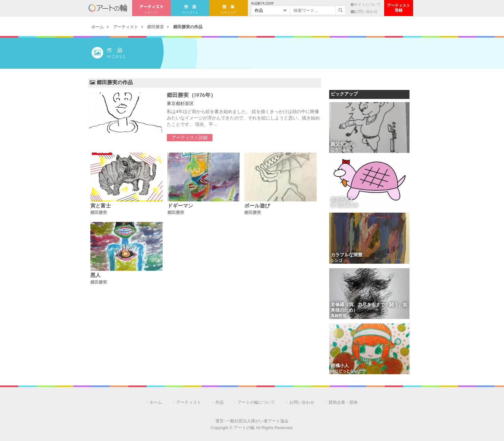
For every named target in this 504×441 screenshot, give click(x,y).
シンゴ (337, 261)
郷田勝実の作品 (188, 27)
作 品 (190, 8)
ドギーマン (180, 206)
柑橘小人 (340, 366)
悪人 (95, 276)
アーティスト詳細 (190, 137)
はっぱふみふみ (344, 205)
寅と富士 (101, 206)
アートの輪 (108, 8)
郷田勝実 (156, 27)
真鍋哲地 (338, 316)
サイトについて (366, 4)
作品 (220, 402)
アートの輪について (256, 402)
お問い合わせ (364, 11)
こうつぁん (340, 150)
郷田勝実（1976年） (191, 96)
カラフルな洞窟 (346, 255)
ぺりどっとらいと (346, 371)
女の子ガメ (342, 200)
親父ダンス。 (344, 144)
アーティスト (151, 8)
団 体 (229, 8)
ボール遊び (257, 206)
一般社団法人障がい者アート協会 (257, 421)
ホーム (98, 27)
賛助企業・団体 (343, 402)
